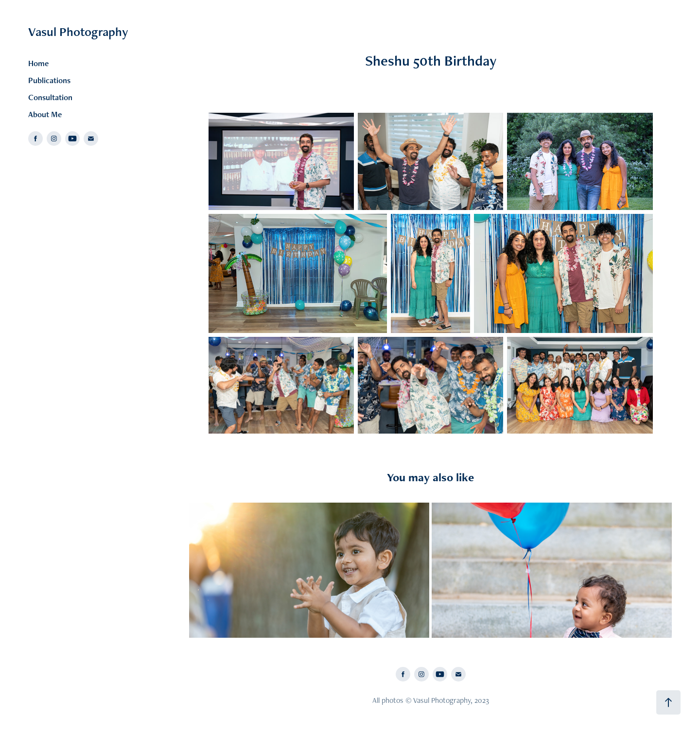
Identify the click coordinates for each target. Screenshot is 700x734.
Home (38, 63)
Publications (49, 80)
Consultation (50, 97)
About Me (45, 114)
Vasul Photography (78, 32)
